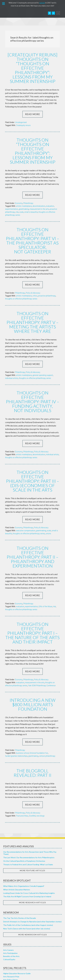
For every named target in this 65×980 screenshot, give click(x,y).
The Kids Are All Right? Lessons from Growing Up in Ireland (27, 850)
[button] (4, 4)
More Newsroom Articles (33, 889)
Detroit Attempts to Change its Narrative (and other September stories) (32, 876)
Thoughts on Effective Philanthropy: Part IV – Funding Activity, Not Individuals (33, 376)
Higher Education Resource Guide (17, 927)
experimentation (12, 197)
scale (21, 200)
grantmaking (24, 197)
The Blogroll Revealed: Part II (32, 727)
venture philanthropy (47, 710)
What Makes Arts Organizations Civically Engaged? (24, 840)
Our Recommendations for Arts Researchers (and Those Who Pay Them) (30, 807)
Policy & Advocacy (33, 275)
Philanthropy (28, 192)
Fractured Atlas (22, 770)
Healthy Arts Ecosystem (13, 957)
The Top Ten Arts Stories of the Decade (20, 872)
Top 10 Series (9, 937)
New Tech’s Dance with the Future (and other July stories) (27, 883)
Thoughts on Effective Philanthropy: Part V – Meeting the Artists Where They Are (33, 302)
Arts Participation (10, 907)
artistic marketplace (24, 194)
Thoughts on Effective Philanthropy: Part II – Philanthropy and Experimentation (33, 520)
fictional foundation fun (39, 708)
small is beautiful (31, 200)
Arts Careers (8, 904)
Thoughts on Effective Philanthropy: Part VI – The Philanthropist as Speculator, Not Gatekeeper (33, 226)
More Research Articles (32, 856)
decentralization (39, 194)
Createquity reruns (23, 119)
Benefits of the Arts (11, 910)
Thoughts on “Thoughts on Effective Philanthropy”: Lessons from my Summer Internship (33, 142)
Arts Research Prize (11, 931)
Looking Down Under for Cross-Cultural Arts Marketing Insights (29, 847)
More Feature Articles (32, 824)
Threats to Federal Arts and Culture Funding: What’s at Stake (28, 818)
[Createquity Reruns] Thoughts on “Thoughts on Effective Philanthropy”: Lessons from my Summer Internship (33, 65)
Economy (19, 192)
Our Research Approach (13, 954)
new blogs (41, 770)
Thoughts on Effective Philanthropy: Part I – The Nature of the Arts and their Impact (33, 591)
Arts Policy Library (11, 934)
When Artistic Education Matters (17, 844)
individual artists (12, 355)
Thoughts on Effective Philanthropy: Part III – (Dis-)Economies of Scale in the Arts (33, 450)
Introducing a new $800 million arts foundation (33, 659)
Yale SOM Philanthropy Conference (42, 641)
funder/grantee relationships (16, 710)
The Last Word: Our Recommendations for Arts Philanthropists (29, 811)
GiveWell (32, 770)
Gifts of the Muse (45, 567)
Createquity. (13, 13)
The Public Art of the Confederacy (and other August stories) (28, 879)
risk (17, 200)
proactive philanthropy (47, 278)
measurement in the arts (39, 197)
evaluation (50, 194)
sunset (42, 3)
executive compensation (26, 497)
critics (35, 278)
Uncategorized (21, 116)
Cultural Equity (9, 913)
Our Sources (8, 960)
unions (48, 500)
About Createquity (11, 951)
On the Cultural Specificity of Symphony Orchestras (24, 815)
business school (23, 708)
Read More (33, 108)
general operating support (43, 352)
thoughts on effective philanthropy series (21, 281)
